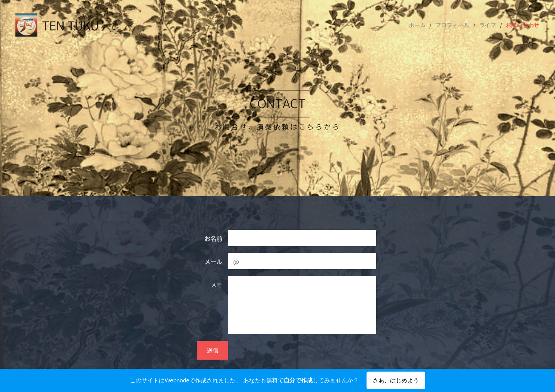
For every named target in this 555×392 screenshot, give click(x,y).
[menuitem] (424, 25)
